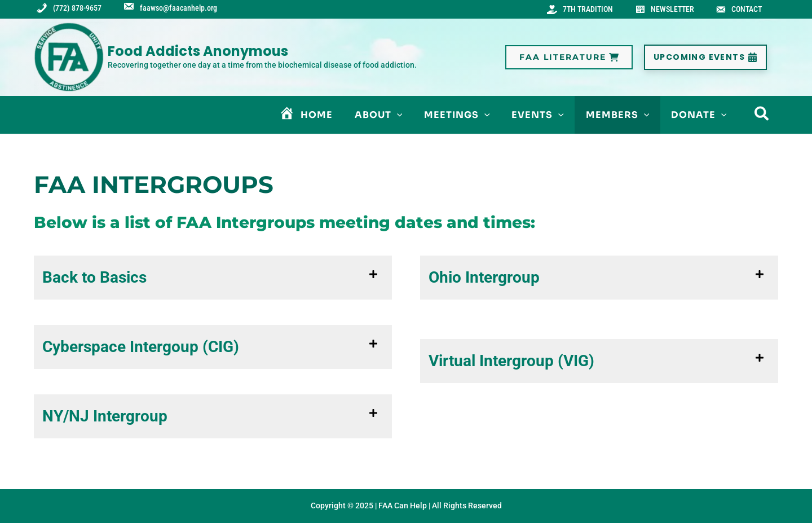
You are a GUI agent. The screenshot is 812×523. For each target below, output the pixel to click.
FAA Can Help (403, 506)
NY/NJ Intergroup (105, 418)
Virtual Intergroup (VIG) (511, 363)
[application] (414, 117)
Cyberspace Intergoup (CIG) (141, 349)
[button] (569, 60)
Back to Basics (94, 280)
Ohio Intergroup (484, 280)
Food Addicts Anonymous (198, 53)
